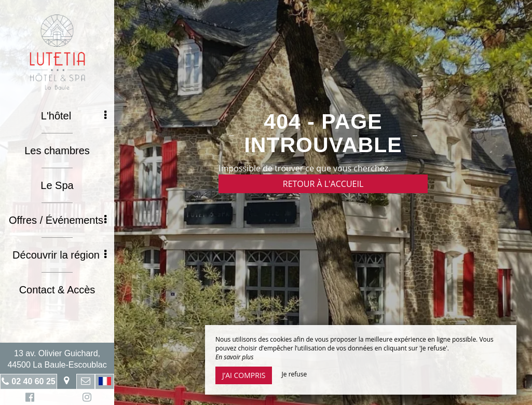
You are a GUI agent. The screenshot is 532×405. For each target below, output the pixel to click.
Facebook (28, 399)
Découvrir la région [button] (59, 255)
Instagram (85, 399)
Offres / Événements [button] (58, 220)
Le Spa (57, 185)
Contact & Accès (57, 290)
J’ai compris (244, 375)
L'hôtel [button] (74, 116)
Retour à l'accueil (323, 184)
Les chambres (57, 151)
